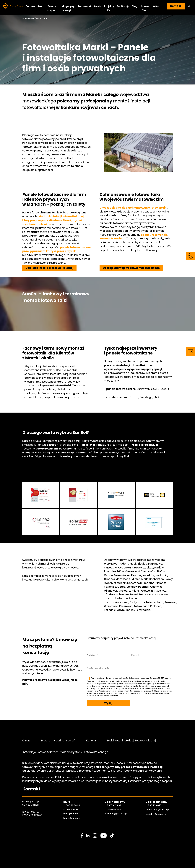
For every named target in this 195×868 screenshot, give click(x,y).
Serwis (97, 6)
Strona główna (28, 18)
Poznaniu (110, 610)
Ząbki (147, 568)
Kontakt (176, 6)
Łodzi (160, 602)
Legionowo (155, 564)
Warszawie (111, 606)
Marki (145, 579)
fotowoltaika (43, 143)
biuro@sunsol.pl (72, 814)
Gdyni (121, 610)
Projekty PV (109, 8)
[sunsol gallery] (41, 495)
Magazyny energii (68, 8)
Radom (124, 564)
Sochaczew (157, 579)
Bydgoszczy (137, 602)
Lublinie (151, 602)
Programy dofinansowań (58, 740)
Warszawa (111, 564)
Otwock (137, 568)
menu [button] (156, 6)
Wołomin (162, 575)
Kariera (91, 740)
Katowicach (141, 606)
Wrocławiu (122, 602)
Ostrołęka (125, 568)
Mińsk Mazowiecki (128, 571)
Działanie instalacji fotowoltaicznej (49, 268)
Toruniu (130, 610)
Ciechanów (148, 571)
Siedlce (142, 564)
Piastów (136, 575)
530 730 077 (155, 805)
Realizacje (123, 6)
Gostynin (156, 587)
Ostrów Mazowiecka (117, 575)
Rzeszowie (126, 606)
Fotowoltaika (34, 6)
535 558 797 (73, 809)
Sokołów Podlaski (138, 587)
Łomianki (134, 591)
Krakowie (170, 602)
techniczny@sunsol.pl (157, 809)
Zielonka (161, 583)
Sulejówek (123, 595)
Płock (133, 564)
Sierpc (121, 587)
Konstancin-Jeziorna (141, 583)
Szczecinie (144, 610)
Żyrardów (158, 568)
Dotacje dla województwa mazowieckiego (131, 268)
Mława (136, 579)
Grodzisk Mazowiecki (117, 579)
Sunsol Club (145, 8)
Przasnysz (160, 591)
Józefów (109, 595)
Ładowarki (84, 6)
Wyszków (149, 575)
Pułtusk (143, 595)
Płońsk (161, 571)
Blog (134, 6)
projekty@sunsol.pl (156, 814)
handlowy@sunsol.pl (116, 814)
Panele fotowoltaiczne (37, 213)
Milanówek (111, 591)
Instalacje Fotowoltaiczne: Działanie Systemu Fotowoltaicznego (65, 752)
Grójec (123, 591)
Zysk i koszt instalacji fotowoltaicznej (131, 740)
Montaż (39, 18)
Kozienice (110, 587)
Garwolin (147, 591)
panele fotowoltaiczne (118, 223)
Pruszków (110, 571)
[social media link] (82, 836)
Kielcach (156, 606)
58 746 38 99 (73, 805)
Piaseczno (110, 568)
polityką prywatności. (134, 684)
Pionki (134, 595)
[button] (189, 6)
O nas (26, 740)
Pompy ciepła (52, 8)
